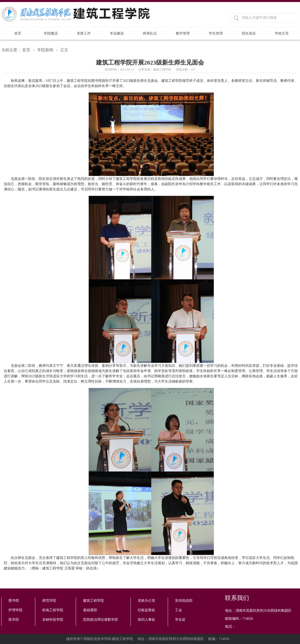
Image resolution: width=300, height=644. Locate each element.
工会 (178, 610)
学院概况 (51, 33)
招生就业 (249, 33)
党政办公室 (146, 601)
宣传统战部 (184, 601)
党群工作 (84, 33)
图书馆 (14, 601)
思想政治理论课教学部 (100, 620)
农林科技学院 (53, 620)
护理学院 (15, 610)
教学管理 (183, 33)
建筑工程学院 (93, 601)
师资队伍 (150, 33)
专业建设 (117, 33)
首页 (18, 33)
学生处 (180, 620)
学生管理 (216, 33)
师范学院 (49, 601)
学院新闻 (45, 50)
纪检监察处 (146, 610)
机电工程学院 (53, 610)
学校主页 (282, 33)
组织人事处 (146, 620)
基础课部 (90, 610)
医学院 (14, 620)
